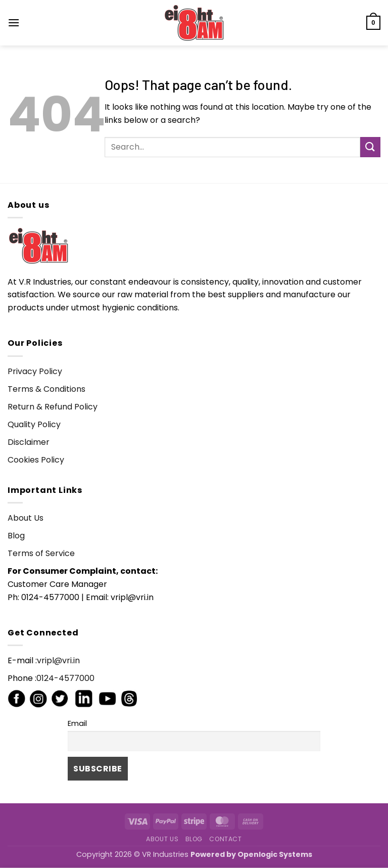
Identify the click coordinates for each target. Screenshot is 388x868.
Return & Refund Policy (53, 407)
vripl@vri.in (58, 660)
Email (77, 723)
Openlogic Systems (275, 854)
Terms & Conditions (46, 389)
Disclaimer (29, 442)
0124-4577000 (65, 678)
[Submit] (370, 147)
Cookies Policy (36, 460)
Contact (225, 839)
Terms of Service (41, 553)
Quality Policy (34, 424)
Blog (16, 536)
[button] (14, 22)
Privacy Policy (35, 371)
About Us (26, 518)
